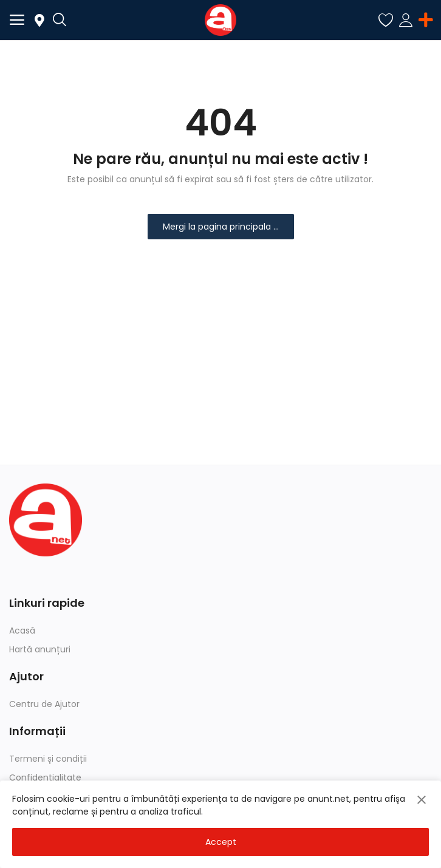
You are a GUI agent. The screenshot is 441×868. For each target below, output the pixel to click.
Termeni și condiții (48, 759)
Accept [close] (221, 842)
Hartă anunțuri (40, 649)
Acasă (22, 630)
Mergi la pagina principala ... (221, 227)
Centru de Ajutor (44, 704)
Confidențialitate (45, 777)
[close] (422, 800)
